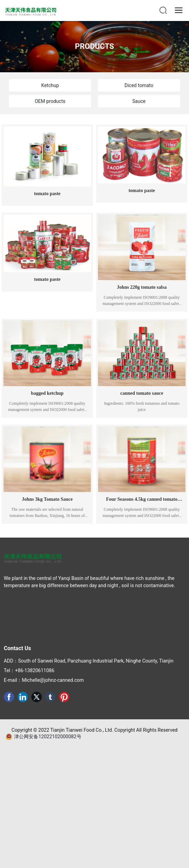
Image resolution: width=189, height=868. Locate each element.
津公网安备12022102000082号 (48, 737)
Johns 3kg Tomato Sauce (47, 499)
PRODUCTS (94, 46)
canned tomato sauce (142, 393)
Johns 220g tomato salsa (142, 287)
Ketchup (50, 85)
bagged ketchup (47, 393)
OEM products (50, 101)
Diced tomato (139, 85)
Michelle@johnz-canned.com (53, 680)
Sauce (139, 101)
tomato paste (47, 194)
